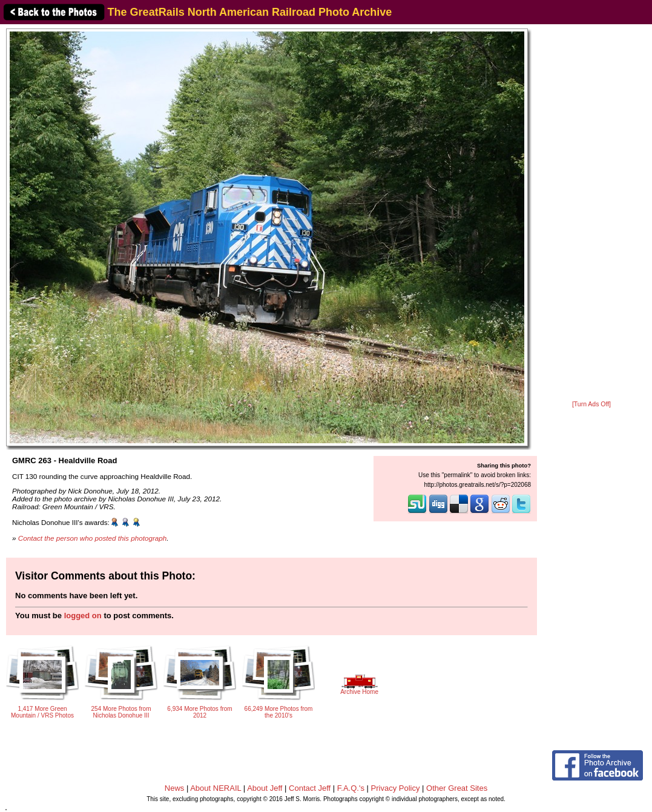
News (175, 788)
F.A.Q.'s (351, 788)
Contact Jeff (310, 788)
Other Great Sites (457, 788)
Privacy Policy (396, 788)
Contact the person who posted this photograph (93, 538)
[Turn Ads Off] (591, 404)
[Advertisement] (591, 213)
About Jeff (265, 788)
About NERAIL (216, 788)
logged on (83, 616)
